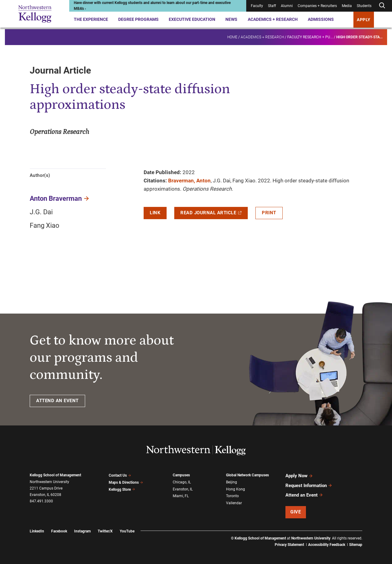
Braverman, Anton (189, 181)
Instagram (82, 529)
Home (232, 36)
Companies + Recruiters (317, 6)
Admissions (321, 19)
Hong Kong (236, 489)
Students (364, 6)
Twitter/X (105, 529)
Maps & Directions (126, 482)
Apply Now (299, 475)
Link (155, 213)
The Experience (91, 19)
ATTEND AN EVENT (57, 401)
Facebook (59, 529)
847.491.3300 (41, 501)
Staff (272, 6)
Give (296, 510)
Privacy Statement (289, 543)
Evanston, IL (183, 489)
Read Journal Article (211, 213)
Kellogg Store (122, 489)
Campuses (181, 475)
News (231, 19)
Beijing (232, 482)
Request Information (309, 484)
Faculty (257, 6)
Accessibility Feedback (327, 543)
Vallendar (234, 502)
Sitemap (356, 543)
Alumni (287, 6)
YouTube (127, 529)
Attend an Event (304, 493)
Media (347, 6)
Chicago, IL (182, 482)
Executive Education (192, 19)
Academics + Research (273, 19)
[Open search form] (382, 6)
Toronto (232, 495)
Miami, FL (181, 495)
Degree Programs (138, 19)
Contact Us (120, 475)
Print (269, 213)
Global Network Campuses (247, 475)
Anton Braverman (56, 198)
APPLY (364, 20)
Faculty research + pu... (310, 36)
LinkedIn (37, 529)
